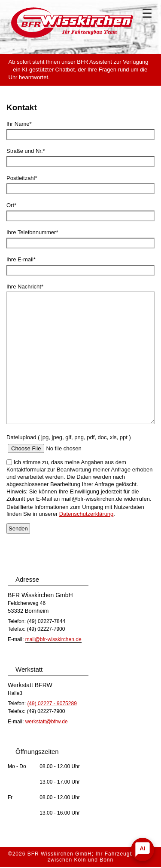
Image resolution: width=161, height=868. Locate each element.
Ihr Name (19, 124)
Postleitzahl (22, 178)
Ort (11, 205)
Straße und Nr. (26, 151)
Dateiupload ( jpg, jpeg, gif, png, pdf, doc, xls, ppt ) (69, 437)
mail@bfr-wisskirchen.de (53, 639)
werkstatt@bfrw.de (47, 722)
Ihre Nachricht (25, 287)
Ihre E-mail (21, 259)
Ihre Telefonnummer (32, 232)
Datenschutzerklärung (86, 514)
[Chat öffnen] (143, 849)
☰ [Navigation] (147, 14)
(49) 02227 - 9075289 (52, 704)
